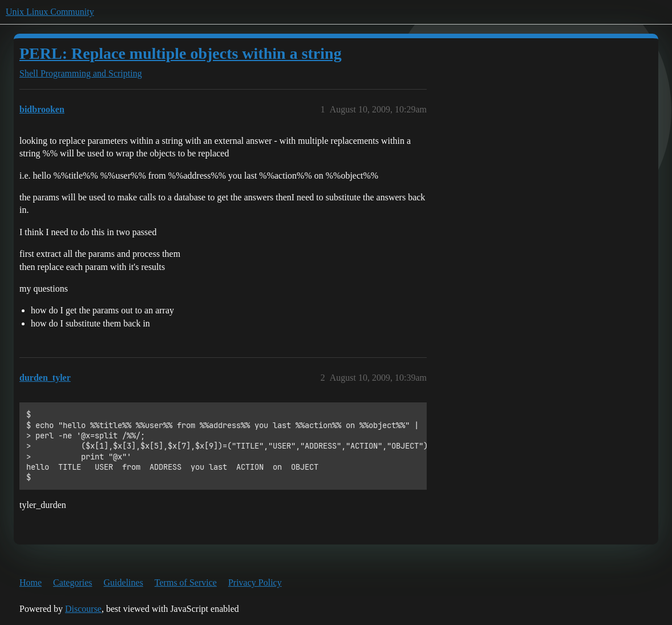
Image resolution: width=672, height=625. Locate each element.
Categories (72, 582)
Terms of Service (186, 582)
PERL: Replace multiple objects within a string (181, 53)
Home (31, 582)
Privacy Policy (255, 582)
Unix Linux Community (50, 12)
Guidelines (124, 582)
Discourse (83, 609)
